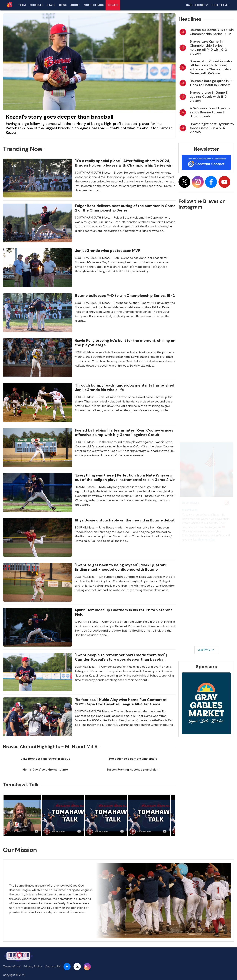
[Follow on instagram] (198, 182)
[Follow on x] (184, 182)
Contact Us (53, 966)
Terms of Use (12, 966)
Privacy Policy (33, 966)
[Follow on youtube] (224, 182)
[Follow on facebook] (211, 182)
